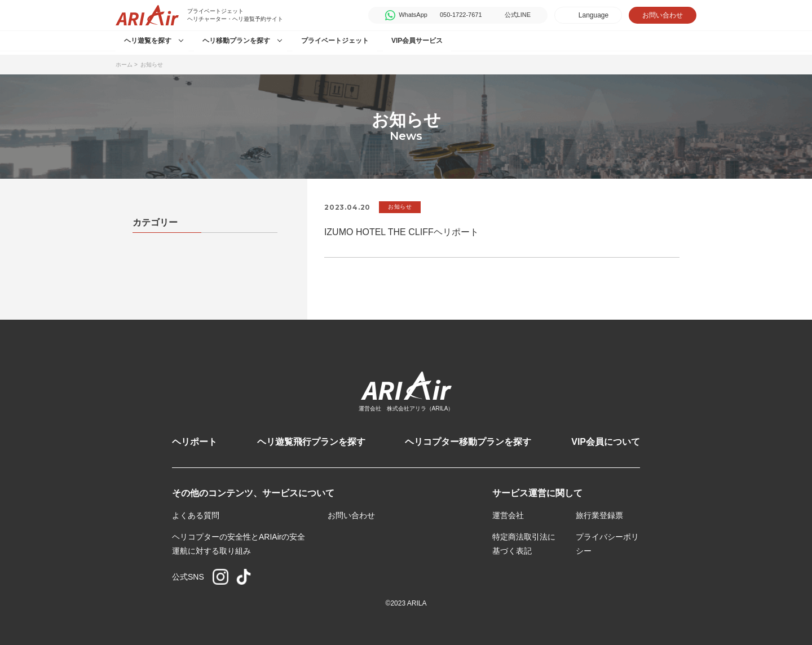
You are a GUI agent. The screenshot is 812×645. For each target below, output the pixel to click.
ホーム (124, 65)
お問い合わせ (663, 15)
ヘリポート (195, 442)
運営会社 (508, 515)
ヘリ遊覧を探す (148, 41)
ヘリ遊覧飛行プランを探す (311, 442)
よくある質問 (196, 515)
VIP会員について (606, 442)
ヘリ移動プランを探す (236, 41)
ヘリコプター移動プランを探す (468, 442)
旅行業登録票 (599, 515)
